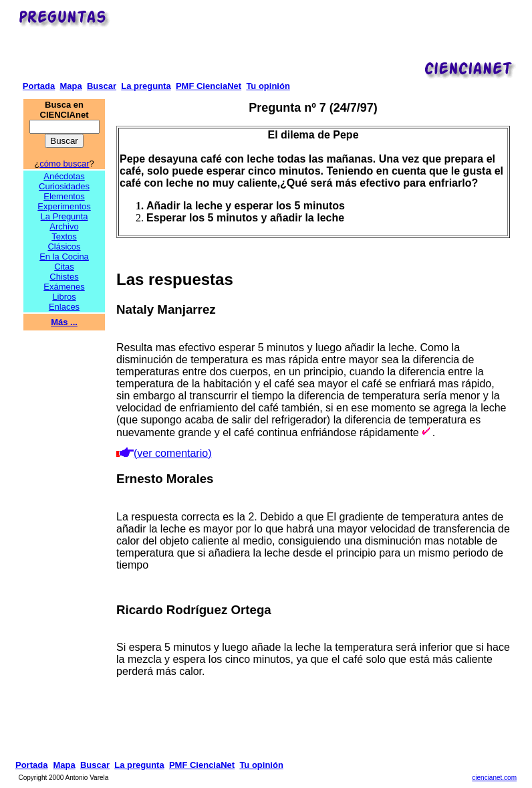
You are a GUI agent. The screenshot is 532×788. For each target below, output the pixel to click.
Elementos (64, 196)
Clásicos (64, 247)
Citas (64, 267)
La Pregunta (64, 216)
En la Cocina (64, 257)
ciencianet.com (494, 778)
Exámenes (64, 287)
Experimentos (64, 206)
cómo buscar (64, 164)
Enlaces (64, 307)
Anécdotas (64, 176)
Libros (64, 297)
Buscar (102, 86)
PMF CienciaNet (209, 86)
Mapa (71, 86)
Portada (39, 86)
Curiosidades (64, 186)
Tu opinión (268, 86)
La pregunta (146, 86)
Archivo (64, 226)
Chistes (64, 277)
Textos (64, 236)
